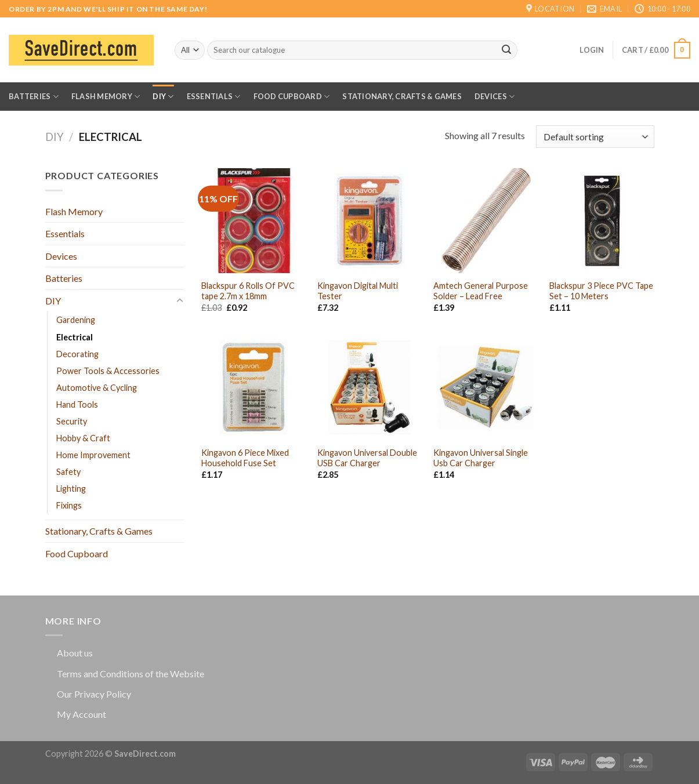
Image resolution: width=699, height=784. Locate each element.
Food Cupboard (292, 97)
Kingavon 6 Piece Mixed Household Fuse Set (245, 458)
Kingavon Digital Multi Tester (358, 291)
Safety (68, 472)
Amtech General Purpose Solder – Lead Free (481, 291)
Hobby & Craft (83, 438)
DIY (163, 97)
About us (75, 653)
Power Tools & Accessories (108, 371)
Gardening (76, 320)
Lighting (71, 489)
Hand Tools (77, 404)
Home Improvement (93, 455)
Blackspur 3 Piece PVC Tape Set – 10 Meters (601, 291)
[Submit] (506, 50)
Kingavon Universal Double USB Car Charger (367, 458)
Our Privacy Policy (94, 694)
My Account (82, 714)
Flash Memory (106, 97)
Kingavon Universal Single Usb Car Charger (481, 458)
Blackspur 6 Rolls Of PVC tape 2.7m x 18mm (248, 291)
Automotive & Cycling (97, 388)
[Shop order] (595, 137)
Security (72, 421)
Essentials (214, 97)
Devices (495, 97)
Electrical (75, 337)
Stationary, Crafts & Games (402, 96)
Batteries (34, 97)
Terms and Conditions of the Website (131, 674)
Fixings (69, 505)
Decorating (77, 354)
